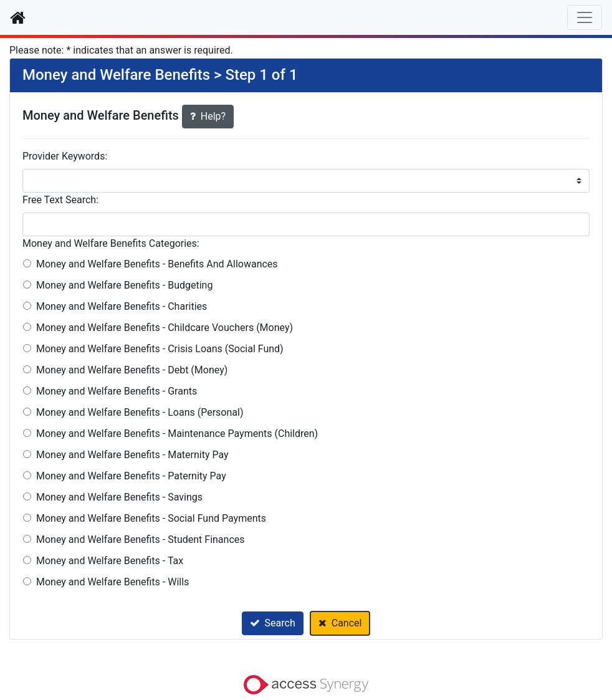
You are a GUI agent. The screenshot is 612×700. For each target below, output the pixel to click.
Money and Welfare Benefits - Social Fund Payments (151, 518)
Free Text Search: (60, 200)
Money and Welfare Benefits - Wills (112, 582)
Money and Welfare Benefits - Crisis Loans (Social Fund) (160, 349)
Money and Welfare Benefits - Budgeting (124, 285)
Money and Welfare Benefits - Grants (117, 391)
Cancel (340, 623)
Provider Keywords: (65, 156)
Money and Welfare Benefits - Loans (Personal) (140, 412)
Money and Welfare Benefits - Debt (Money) (132, 370)
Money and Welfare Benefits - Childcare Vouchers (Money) (165, 328)
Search (273, 623)
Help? (208, 116)
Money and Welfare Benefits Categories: (111, 243)
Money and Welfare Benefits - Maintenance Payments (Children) (177, 434)
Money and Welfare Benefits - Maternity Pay (132, 455)
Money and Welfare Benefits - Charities (122, 306)
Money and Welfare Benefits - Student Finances (141, 539)
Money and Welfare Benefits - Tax (110, 561)
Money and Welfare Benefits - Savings (119, 497)
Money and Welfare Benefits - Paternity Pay (131, 476)
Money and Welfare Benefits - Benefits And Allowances (157, 264)
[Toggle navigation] (585, 17)
